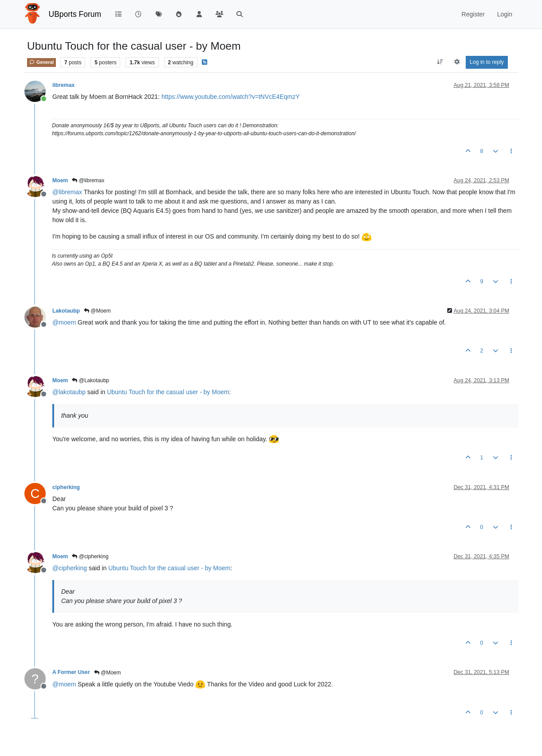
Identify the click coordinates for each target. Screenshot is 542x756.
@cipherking (90, 556)
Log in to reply (487, 62)
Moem (60, 180)
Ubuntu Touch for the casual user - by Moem (168, 392)
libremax (63, 85)
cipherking (66, 487)
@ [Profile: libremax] (67, 192)
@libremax (88, 180)
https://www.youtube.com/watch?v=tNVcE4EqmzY (231, 97)
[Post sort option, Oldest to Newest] (440, 62)
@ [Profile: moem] (64, 322)
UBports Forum (75, 14)
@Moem (97, 311)
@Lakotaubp (90, 380)
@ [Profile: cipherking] (70, 568)
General (41, 62)
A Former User (71, 672)
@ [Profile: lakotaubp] (69, 392)
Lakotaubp (66, 311)
